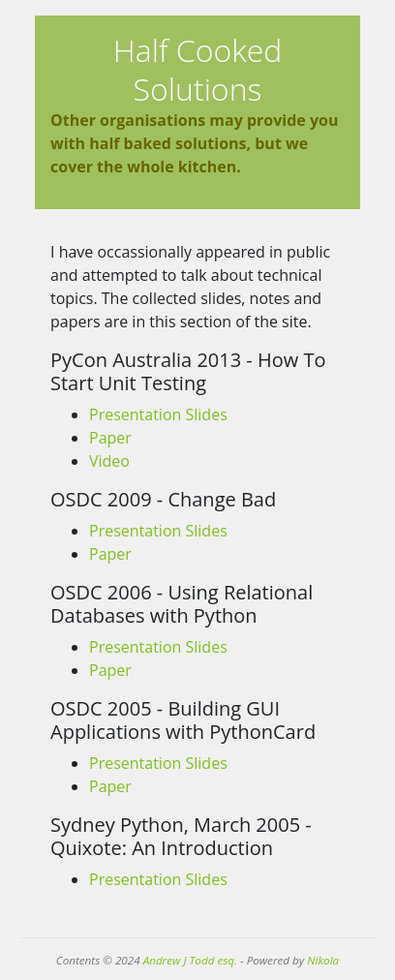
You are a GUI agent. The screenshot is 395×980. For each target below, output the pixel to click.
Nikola (323, 960)
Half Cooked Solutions (198, 69)
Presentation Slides (158, 414)
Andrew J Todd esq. (190, 960)
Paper (110, 438)
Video (109, 461)
